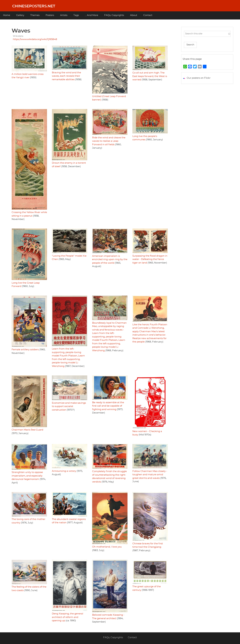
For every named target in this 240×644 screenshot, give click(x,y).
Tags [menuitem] (76, 15)
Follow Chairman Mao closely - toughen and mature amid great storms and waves (150, 475)
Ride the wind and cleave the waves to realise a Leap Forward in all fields (109, 141)
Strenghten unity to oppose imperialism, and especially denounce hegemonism (27, 476)
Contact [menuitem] (148, 15)
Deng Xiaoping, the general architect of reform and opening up (67, 617)
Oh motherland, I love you (107, 547)
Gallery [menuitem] (20, 15)
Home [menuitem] (7, 15)
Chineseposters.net (34, 6)
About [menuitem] (134, 15)
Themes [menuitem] (35, 15)
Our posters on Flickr (199, 78)
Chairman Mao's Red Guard (27, 430)
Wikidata (18, 36)
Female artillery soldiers (25, 350)
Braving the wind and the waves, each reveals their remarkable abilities (66, 76)
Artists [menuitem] (64, 15)
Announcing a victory (64, 471)
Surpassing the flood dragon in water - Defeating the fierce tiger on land (150, 259)
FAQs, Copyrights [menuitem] (114, 15)
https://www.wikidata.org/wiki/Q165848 (35, 39)
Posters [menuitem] (50, 15)
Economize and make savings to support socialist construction (69, 406)
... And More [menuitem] (92, 15)
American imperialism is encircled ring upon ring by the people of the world (110, 260)
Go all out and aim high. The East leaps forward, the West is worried (150, 76)
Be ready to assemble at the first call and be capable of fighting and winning (108, 406)
